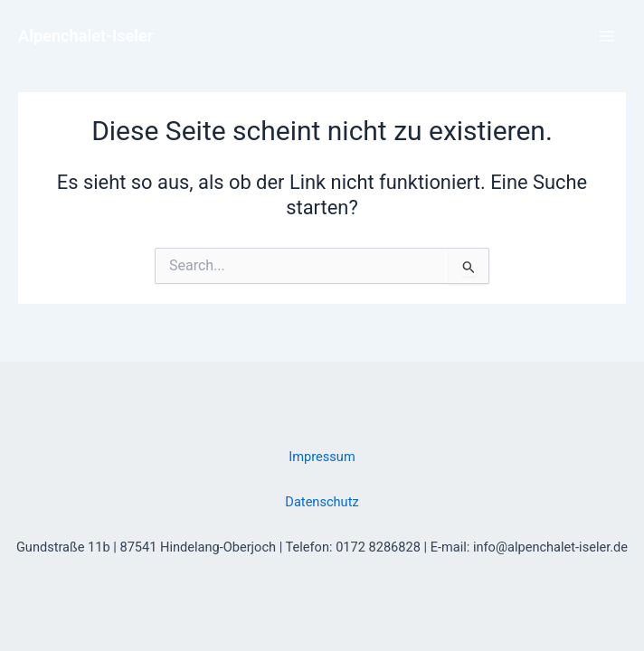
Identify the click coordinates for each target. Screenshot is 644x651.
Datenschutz (322, 502)
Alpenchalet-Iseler (85, 36)
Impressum (322, 457)
